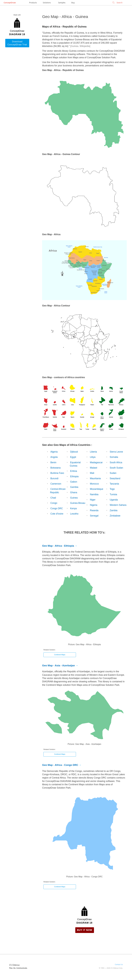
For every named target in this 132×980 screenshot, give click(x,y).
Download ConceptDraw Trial (17, 43)
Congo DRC (57, 508)
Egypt (73, 457)
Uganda (114, 500)
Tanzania (114, 484)
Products (33, 3)
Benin (53, 462)
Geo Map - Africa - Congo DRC (60, 765)
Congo (54, 503)
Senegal (94, 516)
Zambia (114, 510)
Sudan (113, 473)
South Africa (116, 462)
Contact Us (119, 964)
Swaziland (115, 478)
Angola (54, 457)
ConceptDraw (10, 3)
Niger (93, 500)
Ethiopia (74, 476)
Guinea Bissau (78, 503)
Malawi (94, 468)
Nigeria (94, 505)
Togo (112, 489)
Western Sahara (118, 505)
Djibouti (74, 452)
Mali (92, 473)
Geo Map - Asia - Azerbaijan (58, 665)
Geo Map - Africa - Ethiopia (58, 546)
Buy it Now (85, 930)
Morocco (94, 484)
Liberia (93, 452)
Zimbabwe (115, 516)
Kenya (73, 508)
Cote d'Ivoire (57, 514)
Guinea (74, 498)
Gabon (74, 482)
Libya (93, 457)
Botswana (55, 468)
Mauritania (95, 478)
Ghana (74, 492)
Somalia (114, 457)
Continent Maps (60, 655)
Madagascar (96, 462)
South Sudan (116, 468)
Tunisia (113, 494)
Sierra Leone (116, 452)
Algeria (54, 452)
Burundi (54, 478)
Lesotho (74, 514)
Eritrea (74, 471)
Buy (73, 3)
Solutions (47, 3)
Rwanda (94, 510)
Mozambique (97, 489)
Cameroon (56, 484)
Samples (62, 3)
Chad (53, 498)
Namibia (94, 494)
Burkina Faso (57, 473)
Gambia (74, 487)
